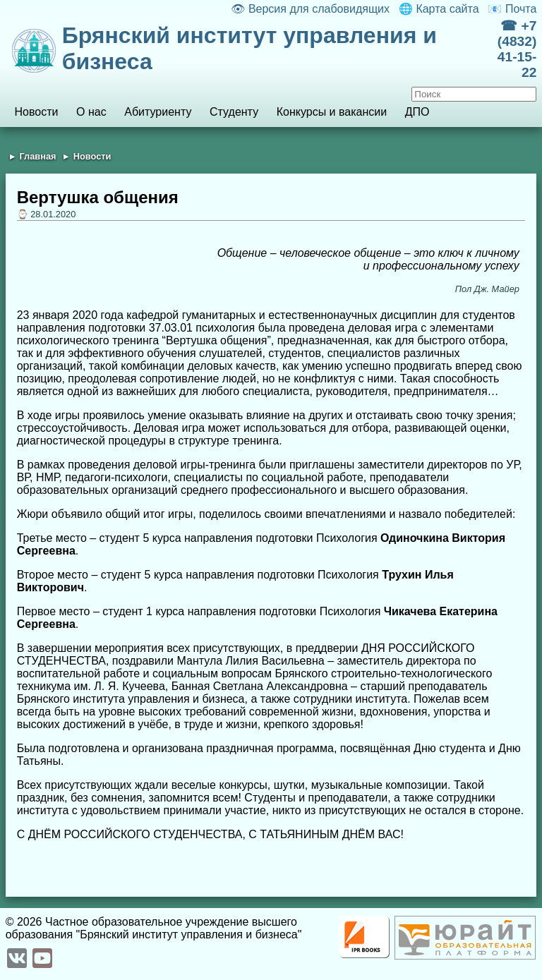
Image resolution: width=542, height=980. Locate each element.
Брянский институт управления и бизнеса (249, 48)
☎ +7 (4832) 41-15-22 (517, 49)
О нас (91, 112)
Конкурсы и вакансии (332, 112)
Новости (36, 112)
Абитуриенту (158, 112)
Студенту (234, 112)
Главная (37, 156)
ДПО (417, 112)
